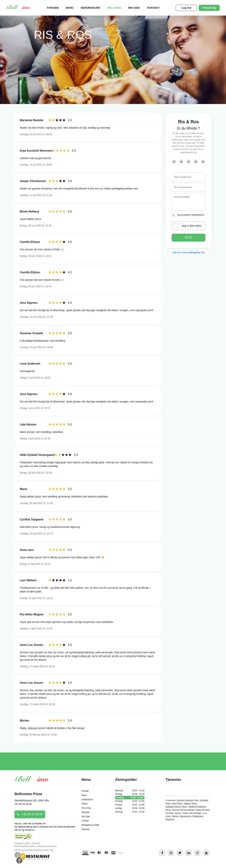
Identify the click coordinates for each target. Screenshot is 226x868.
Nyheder (86, 812)
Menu (70, 8)
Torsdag (130, 801)
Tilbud (84, 804)
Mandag (130, 791)
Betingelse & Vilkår (90, 825)
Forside (53, 8)
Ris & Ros (114, 8)
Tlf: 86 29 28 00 (23, 804)
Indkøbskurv (90, 8)
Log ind (186, 8)
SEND (188, 237)
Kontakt (153, 8)
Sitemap (85, 829)
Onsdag (130, 798)
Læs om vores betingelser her (188, 252)
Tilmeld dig (209, 8)
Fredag (130, 805)
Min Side (134, 8)
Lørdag (130, 808)
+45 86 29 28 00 (30, 814)
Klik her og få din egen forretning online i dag (34, 850)
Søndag (130, 812)
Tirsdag (130, 794)
